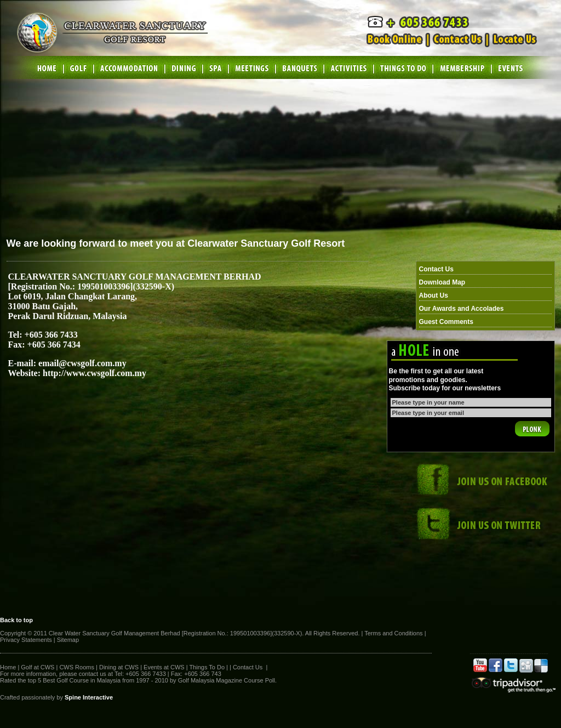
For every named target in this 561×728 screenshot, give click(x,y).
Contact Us (436, 269)
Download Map (442, 282)
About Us (434, 295)
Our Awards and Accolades (462, 309)
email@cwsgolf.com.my (82, 363)
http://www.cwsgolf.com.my (95, 373)
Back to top (16, 620)
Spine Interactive (89, 697)
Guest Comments (446, 322)
